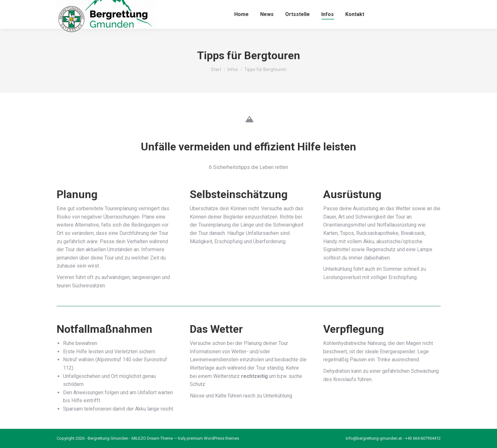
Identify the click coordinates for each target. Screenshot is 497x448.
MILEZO (139, 438)
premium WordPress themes (213, 438)
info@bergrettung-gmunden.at (374, 438)
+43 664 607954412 (423, 438)
